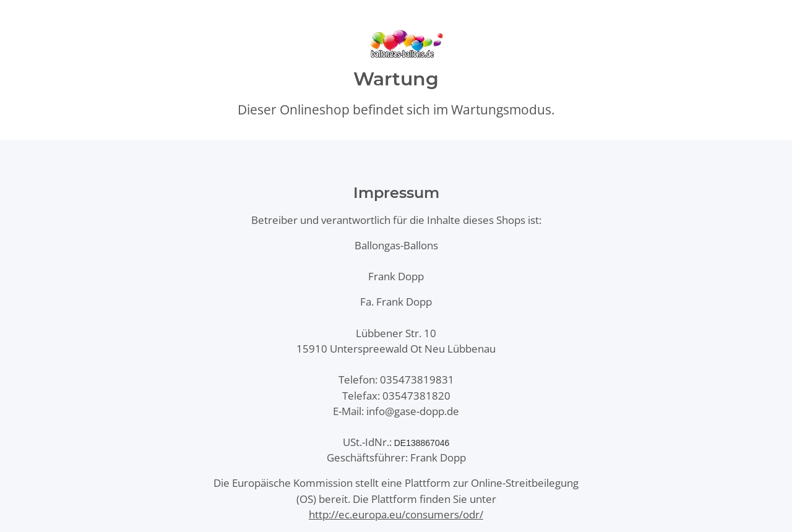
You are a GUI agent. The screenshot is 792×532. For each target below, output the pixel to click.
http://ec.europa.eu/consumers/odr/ (396, 514)
